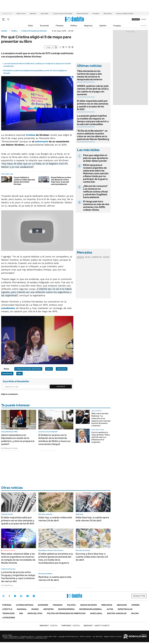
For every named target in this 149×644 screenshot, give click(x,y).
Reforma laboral (82, 14)
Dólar (31, 26)
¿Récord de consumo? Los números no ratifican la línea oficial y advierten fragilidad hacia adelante (95, 192)
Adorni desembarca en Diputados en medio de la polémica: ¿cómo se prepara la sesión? (18, 440)
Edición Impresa (66, 609)
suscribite (136, 19)
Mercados (107, 605)
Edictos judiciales (117, 613)
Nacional (22, 609)
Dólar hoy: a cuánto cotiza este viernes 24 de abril (55, 519)
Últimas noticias (25, 605)
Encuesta (96, 14)
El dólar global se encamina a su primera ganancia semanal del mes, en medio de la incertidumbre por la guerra (56, 558)
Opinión (103, 26)
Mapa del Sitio (35, 613)
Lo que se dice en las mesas (63, 14)
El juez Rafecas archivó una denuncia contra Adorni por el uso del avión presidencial (61, 181)
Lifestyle (7, 609)
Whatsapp (34, 596)
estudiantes (8, 308)
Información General (91, 609)
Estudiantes (7, 373)
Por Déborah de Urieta (9, 448)
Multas (135, 613)
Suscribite (61, 386)
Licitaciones (9, 618)
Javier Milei (44, 14)
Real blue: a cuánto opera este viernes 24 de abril (55, 578)
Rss (21, 613)
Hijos (19, 373)
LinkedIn (21, 596)
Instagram (15, 596)
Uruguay (117, 26)
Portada (7, 605)
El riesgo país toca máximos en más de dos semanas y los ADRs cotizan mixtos (96, 206)
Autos (110, 609)
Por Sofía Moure (7, 585)
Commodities (97, 257)
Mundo (35, 609)
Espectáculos (125, 609)
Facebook (9, 596)
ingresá (144, 19)
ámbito (4, 31)
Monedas (80, 257)
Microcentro (108, 14)
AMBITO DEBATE (97, 626)
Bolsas (88, 257)
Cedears (106, 257)
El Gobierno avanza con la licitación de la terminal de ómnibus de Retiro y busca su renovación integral (54, 440)
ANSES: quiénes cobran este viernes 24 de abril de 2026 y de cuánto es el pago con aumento (93, 90)
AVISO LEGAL (96, 613)
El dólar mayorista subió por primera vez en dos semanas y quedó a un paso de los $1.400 (93, 105)
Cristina (31, 135)
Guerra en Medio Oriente (125, 14)
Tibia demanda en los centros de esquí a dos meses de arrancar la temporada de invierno (90, 75)
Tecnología (8, 613)
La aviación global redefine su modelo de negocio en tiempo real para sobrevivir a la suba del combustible (93, 120)
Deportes (48, 609)
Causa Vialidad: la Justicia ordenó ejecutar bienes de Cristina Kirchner (24, 181)
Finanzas (60, 26)
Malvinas (33, 14)
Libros (49, 369)
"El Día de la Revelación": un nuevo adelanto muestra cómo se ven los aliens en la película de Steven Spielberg (93, 135)
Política (74, 26)
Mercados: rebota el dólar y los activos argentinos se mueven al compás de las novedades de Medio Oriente (18, 558)
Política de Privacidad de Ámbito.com (66, 613)
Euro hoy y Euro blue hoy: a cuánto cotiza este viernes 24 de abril (92, 557)
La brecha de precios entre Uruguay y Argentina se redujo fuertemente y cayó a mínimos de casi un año (18, 577)
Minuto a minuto (9, 550)
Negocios (88, 26)
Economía (44, 26)
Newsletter (144, 25)
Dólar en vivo (21, 14)
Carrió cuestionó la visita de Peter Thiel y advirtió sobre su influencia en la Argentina (101, 437)
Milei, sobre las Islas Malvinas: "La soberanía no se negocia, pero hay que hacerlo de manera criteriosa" (101, 420)
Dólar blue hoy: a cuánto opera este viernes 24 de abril (92, 519)
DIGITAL (49, 626)
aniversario (42, 141)
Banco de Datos (89, 605)
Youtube (27, 596)
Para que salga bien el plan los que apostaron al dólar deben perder (96, 158)
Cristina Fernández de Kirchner (34, 31)
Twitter (3, 596)
